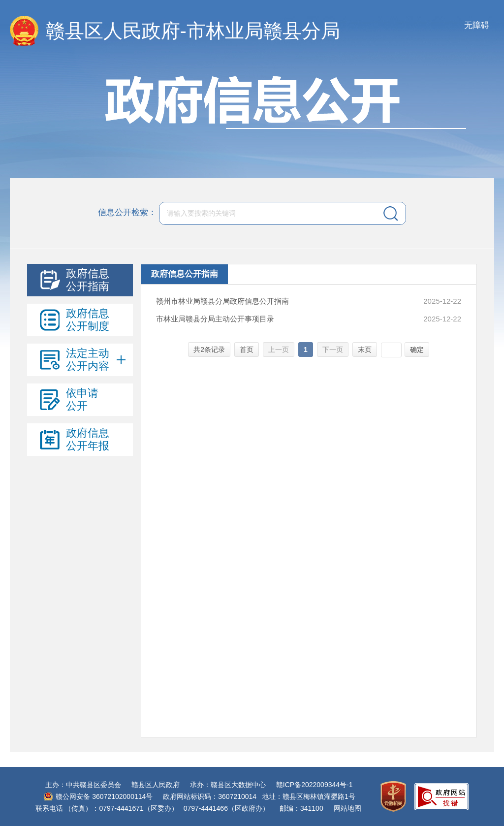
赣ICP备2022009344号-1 (315, 785)
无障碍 (477, 25)
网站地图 (347, 808)
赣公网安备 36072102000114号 (104, 796)
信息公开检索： (127, 213)
